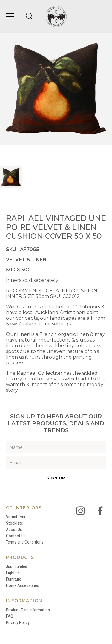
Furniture (14, 579)
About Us (14, 530)
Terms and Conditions (25, 542)
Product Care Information (28, 610)
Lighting (13, 573)
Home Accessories (23, 585)
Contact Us (16, 536)
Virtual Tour (16, 517)
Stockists (14, 523)
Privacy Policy (18, 622)
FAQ (10, 616)
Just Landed (17, 567)
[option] (56, 89)
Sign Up (56, 478)
